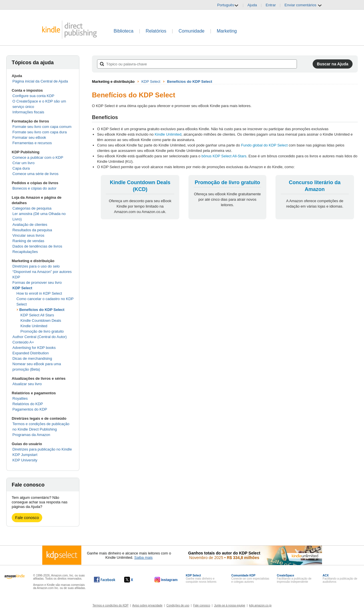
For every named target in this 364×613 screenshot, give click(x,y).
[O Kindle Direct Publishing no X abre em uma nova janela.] (135, 580)
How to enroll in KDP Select (39, 293)
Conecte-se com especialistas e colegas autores (250, 579)
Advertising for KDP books (34, 348)
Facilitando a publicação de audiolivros (340, 579)
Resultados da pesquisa (32, 230)
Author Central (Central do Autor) (40, 337)
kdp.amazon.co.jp (260, 605)
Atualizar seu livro (27, 384)
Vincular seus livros (29, 235)
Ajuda (252, 5)
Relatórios (156, 31)
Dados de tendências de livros (37, 246)
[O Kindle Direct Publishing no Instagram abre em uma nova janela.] (166, 580)
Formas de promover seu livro (37, 283)
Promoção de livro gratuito (42, 331)
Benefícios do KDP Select (42, 310)
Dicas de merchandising (32, 358)
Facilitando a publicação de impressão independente (294, 579)
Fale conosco (27, 518)
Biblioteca (123, 31)
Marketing (227, 31)
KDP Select (22, 288)
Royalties (20, 398)
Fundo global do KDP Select (264, 145)
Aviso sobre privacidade (147, 605)
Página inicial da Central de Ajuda (40, 81)
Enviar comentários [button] (303, 5)
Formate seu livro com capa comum (42, 127)
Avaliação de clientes (30, 225)
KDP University (25, 460)
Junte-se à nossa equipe (230, 605)
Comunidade (191, 31)
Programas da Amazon (31, 435)
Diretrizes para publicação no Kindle (42, 449)
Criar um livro (24, 163)
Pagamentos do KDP (30, 409)
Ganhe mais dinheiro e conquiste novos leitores (201, 579)
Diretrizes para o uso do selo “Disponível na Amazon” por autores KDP (42, 272)
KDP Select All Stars (37, 315)
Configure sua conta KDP (34, 96)
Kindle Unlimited (34, 326)
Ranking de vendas (28, 241)
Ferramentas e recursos (32, 143)
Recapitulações (25, 252)
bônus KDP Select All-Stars (224, 156)
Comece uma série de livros (36, 174)
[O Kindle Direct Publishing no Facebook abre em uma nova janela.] (105, 580)
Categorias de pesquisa (32, 208)
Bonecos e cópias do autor (35, 188)
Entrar (271, 5)
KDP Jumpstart (25, 455)
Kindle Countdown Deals (41, 320)
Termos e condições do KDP (110, 605)
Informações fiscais (28, 112)
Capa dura (21, 168)
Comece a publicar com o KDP (38, 157)
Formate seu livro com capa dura (40, 132)
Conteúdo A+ (23, 342)
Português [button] (228, 5)
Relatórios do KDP (28, 404)
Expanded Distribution (31, 353)
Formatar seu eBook (29, 137)
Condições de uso (178, 605)
